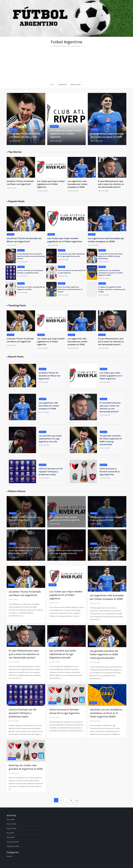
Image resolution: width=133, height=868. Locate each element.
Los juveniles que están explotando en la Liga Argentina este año (50, 439)
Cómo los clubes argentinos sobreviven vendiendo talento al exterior (70, 289)
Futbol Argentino (67, 42)
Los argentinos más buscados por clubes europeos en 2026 (77, 184)
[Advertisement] (66, 66)
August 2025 (11, 828)
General (14, 130)
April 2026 (10, 819)
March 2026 (11, 824)
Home (52, 85)
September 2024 (13, 846)
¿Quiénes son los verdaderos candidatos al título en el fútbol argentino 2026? (110, 273)
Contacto (63, 85)
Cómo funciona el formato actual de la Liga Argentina (110, 472)
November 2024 (13, 842)
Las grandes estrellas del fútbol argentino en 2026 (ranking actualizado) (110, 256)
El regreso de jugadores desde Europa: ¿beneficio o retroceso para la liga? (112, 289)
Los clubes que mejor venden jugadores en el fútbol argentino (66, 134)
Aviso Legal (77, 85)
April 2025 (10, 837)
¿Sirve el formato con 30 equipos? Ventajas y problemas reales (51, 472)
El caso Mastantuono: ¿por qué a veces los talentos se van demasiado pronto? (111, 184)
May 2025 (10, 833)
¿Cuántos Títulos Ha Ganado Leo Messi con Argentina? (50, 376)
